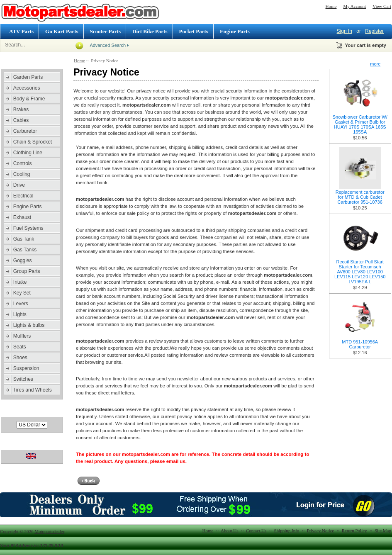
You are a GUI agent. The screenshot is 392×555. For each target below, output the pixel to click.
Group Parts (27, 271)
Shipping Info (287, 531)
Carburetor (25, 131)
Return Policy (354, 531)
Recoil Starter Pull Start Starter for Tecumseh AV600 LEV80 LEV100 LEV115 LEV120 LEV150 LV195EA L (360, 272)
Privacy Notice (321, 531)
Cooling (22, 174)
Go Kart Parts (62, 31)
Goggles (23, 260)
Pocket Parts (194, 31)
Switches (23, 379)
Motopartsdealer (49, 531)
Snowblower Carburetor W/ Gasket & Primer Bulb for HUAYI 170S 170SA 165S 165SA (360, 124)
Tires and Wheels (33, 390)
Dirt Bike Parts (150, 31)
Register (374, 31)
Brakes (21, 110)
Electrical (23, 196)
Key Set (22, 293)
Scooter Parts (105, 31)
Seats (20, 347)
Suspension (26, 368)
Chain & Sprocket (33, 142)
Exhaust (22, 217)
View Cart (382, 6)
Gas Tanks (25, 250)
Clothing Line (28, 153)
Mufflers (22, 336)
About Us (229, 531)
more (375, 64)
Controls (23, 163)
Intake (20, 282)
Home (331, 6)
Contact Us (256, 531)
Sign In (345, 31)
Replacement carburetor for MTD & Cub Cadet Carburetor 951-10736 (360, 197)
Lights (20, 314)
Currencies (18, 411)
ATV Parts (21, 31)
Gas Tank (24, 239)
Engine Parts (235, 31)
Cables (21, 120)
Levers (21, 304)
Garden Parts (28, 77)
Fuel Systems (28, 228)
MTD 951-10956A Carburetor (360, 344)
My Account (354, 6)
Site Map (383, 531)
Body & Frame (29, 99)
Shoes (20, 358)
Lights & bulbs (29, 325)
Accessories (27, 88)
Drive (19, 185)
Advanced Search (108, 45)
